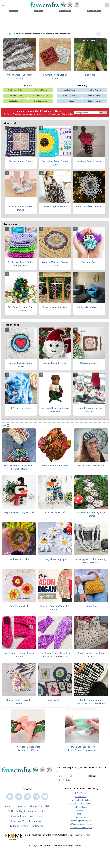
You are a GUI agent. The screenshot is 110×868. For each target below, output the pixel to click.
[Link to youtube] (45, 797)
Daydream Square (89, 363)
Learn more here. (83, 835)
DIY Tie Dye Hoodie (21, 408)
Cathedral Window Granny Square (55, 264)
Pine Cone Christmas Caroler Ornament (55, 410)
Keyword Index (18, 816)
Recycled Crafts (41, 90)
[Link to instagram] (36, 797)
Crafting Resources (41, 96)
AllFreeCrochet (81, 793)
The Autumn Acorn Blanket (55, 465)
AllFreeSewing (81, 810)
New (5, 426)
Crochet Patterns (15, 101)
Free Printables (69, 90)
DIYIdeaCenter (81, 807)
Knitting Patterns (95, 101)
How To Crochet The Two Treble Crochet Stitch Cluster (82, 748)
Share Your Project (20, 821)
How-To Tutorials (95, 96)
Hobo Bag (90, 75)
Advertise (22, 806)
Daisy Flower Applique (55, 559)
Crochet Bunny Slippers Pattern (21, 208)
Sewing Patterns (69, 96)
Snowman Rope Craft (55, 512)
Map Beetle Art (55, 700)
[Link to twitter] (19, 797)
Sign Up (103, 113)
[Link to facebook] (10, 797)
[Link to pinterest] (27, 797)
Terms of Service (19, 826)
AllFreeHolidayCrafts (81, 800)
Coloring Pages (69, 101)
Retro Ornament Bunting (55, 307)
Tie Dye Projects (95, 90)
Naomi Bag (91, 606)
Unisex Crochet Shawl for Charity (20, 77)
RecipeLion (81, 817)
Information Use (67, 114)
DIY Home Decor (41, 101)
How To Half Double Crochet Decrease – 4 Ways (28, 748)
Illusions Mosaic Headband (91, 465)
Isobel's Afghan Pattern (55, 206)
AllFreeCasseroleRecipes (81, 828)
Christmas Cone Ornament (89, 161)
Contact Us (36, 806)
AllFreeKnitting (81, 797)
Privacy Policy (55, 114)
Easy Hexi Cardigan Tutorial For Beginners (55, 608)
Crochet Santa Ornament (55, 363)
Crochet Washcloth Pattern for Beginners (21, 264)
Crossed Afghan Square (21, 161)
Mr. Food (81, 814)
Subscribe (38, 821)
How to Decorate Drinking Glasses (89, 410)
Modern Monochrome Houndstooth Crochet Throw (91, 702)
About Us (10, 806)
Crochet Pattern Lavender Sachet (19, 702)
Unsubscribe (37, 826)
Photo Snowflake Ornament (89, 206)
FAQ (47, 806)
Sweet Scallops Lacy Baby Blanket (91, 655)
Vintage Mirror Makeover (89, 307)
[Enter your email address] (73, 776)
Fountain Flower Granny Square (55, 77)
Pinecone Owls (89, 262)
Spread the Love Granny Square (21, 365)
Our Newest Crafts (15, 90)
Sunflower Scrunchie (19, 559)
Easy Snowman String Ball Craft (19, 512)
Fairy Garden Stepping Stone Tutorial (91, 514)
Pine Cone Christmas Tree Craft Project (21, 309)
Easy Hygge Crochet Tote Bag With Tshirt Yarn (91, 561)
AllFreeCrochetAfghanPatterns (81, 804)
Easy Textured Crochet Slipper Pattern (19, 655)
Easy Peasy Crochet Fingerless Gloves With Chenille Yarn (55, 655)
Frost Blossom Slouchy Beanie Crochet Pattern (19, 467)
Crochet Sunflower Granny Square (55, 163)
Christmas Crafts (15, 96)
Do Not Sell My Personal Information (27, 811)
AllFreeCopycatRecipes (81, 821)
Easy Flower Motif (19, 606)
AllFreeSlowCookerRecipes (81, 824)
